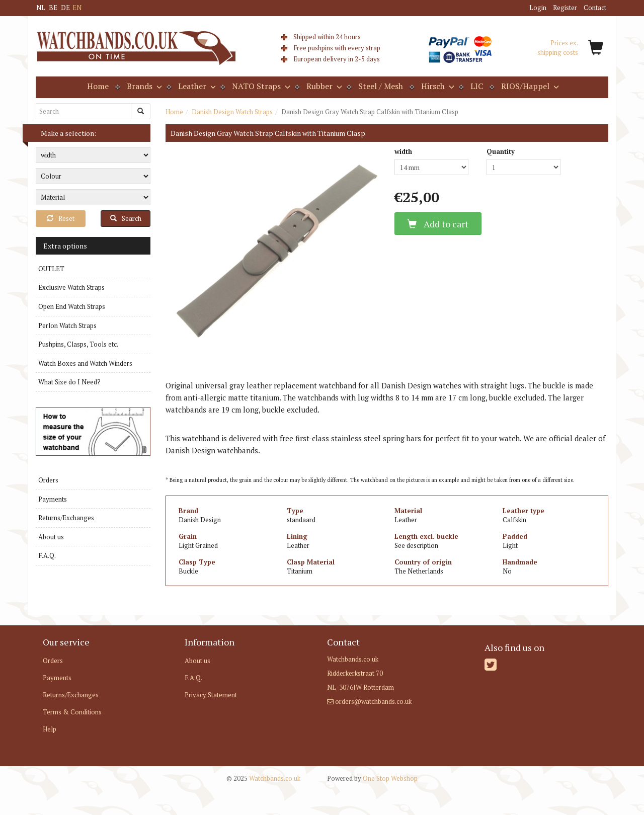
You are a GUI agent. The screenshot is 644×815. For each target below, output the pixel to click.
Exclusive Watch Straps (71, 287)
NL (41, 8)
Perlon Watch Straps (67, 325)
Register (565, 8)
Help (50, 729)
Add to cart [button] (438, 224)
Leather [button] (196, 86)
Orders (48, 480)
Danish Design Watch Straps (232, 112)
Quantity (501, 151)
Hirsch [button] (437, 86)
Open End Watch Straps (72, 306)
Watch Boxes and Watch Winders (85, 363)
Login (538, 8)
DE (65, 8)
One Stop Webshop (372, 778)
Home (98, 86)
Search (126, 218)
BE (53, 8)
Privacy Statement (211, 695)
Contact (595, 8)
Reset (61, 218)
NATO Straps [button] (260, 86)
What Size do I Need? (69, 382)
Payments (53, 499)
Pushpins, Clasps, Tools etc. (78, 344)
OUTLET (51, 269)
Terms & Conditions (72, 712)
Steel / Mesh (381, 86)
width (403, 151)
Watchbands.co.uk (263, 778)
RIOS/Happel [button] (529, 86)
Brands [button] (143, 86)
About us (51, 537)
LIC (477, 86)
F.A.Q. (47, 555)
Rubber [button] (323, 86)
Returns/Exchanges (66, 518)
